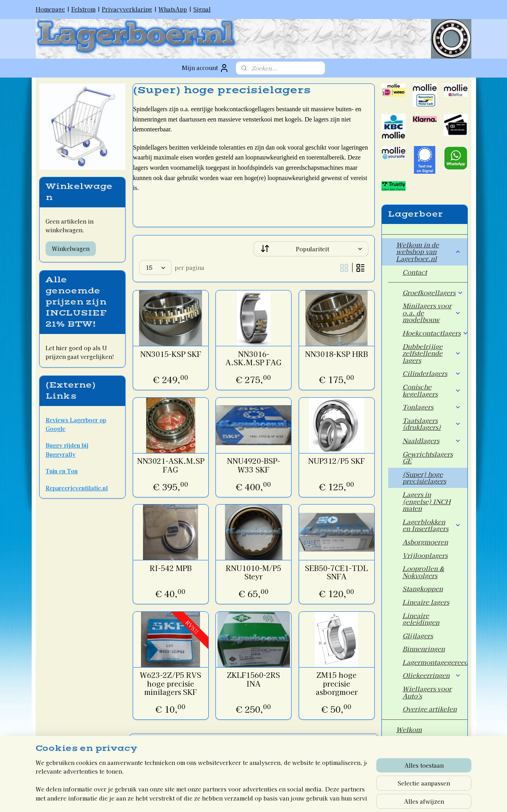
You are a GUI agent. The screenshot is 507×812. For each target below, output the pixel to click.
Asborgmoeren (425, 542)
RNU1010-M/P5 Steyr (253, 572)
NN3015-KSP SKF (170, 354)
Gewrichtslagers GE (428, 457)
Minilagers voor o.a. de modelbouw (432, 312)
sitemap (221, 797)
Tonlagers (432, 407)
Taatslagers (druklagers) (432, 424)
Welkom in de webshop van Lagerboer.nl (429, 251)
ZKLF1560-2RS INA (253, 679)
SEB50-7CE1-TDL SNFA (336, 572)
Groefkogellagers (433, 292)
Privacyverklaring (127, 9)
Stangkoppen (423, 588)
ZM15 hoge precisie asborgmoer (336, 684)
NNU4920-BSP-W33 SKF (253, 465)
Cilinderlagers (432, 373)
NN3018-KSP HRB (336, 354)
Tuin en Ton (62, 471)
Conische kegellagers (432, 390)
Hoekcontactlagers (435, 333)
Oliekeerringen (432, 675)
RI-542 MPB (170, 568)
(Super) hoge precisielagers (424, 478)
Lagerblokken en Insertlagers (432, 525)
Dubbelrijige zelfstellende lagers (432, 353)
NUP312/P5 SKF (336, 461)
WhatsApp (173, 9)
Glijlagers (418, 636)
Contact (415, 272)
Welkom (409, 729)
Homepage (50, 9)
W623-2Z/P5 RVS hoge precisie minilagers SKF (171, 684)
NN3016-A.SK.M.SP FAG (253, 358)
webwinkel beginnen (264, 797)
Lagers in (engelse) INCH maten (426, 501)
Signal (202, 9)
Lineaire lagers (426, 602)
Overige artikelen (430, 709)
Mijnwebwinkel (332, 797)
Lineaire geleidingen (421, 619)
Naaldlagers (432, 440)
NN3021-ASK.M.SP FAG (170, 465)
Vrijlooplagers (425, 555)
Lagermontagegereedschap (435, 662)
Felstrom (83, 9)
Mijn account (205, 68)
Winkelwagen (71, 249)
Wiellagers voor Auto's (427, 692)
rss (236, 797)
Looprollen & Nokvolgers (423, 572)
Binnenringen (424, 649)
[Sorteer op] (311, 249)
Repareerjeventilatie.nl (77, 488)
